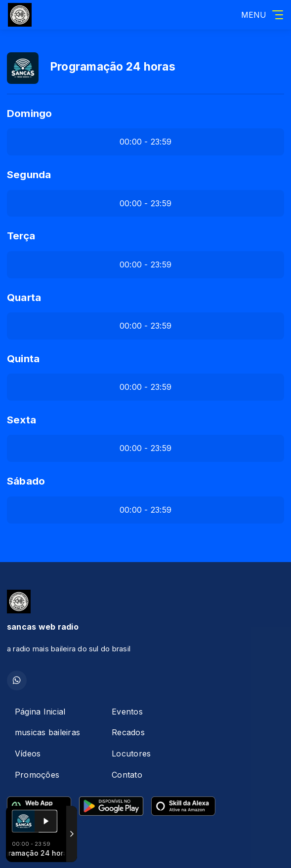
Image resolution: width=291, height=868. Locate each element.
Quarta (24, 297)
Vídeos (28, 754)
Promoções (37, 775)
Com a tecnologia (42, 850)
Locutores (131, 754)
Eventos (127, 712)
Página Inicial (40, 712)
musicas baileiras (47, 732)
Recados (128, 732)
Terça (21, 236)
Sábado (26, 481)
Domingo (30, 113)
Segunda (29, 174)
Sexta (21, 420)
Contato (127, 775)
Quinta (23, 359)
